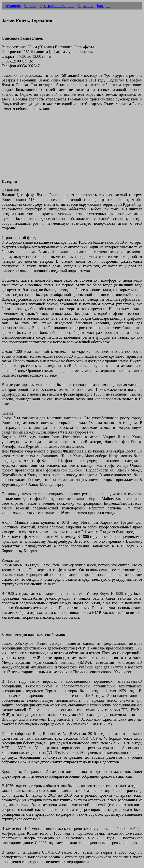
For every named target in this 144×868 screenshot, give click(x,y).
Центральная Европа (57, 6)
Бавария (104, 6)
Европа (30, 6)
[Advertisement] (72, 147)
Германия (86, 6)
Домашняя (12, 6)
